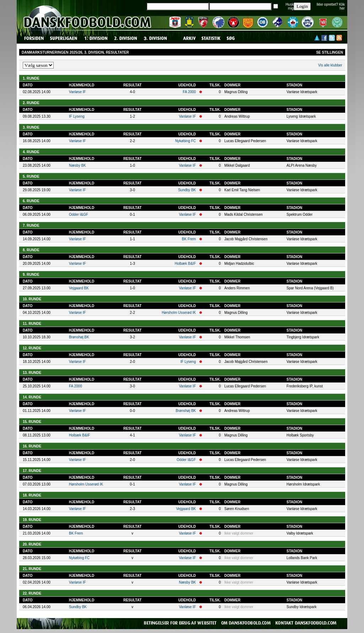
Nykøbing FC (186, 141)
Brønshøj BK (79, 337)
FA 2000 (189, 92)
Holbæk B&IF (185, 264)
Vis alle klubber (330, 65)
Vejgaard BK (79, 288)
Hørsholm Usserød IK (179, 313)
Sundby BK (187, 190)
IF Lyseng (77, 116)
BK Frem (189, 239)
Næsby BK (77, 165)
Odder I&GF (79, 214)
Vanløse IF (77, 92)
